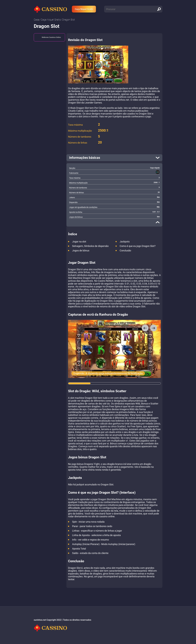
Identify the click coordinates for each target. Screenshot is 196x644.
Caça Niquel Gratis (84, 9)
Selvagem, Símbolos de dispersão (90, 246)
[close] (158, 222)
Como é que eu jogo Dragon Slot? (138, 246)
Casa (37, 20)
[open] (114, 158)
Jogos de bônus (81, 250)
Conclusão (125, 250)
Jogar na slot (79, 242)
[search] (159, 9)
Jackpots (125, 242)
